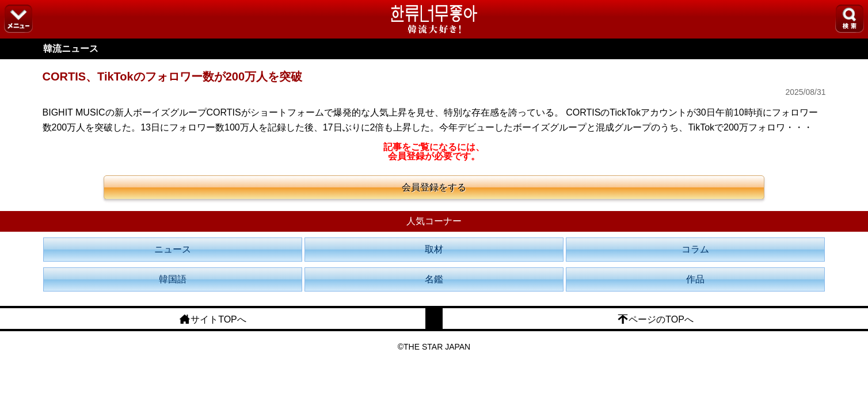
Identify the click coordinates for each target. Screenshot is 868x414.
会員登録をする (434, 187)
